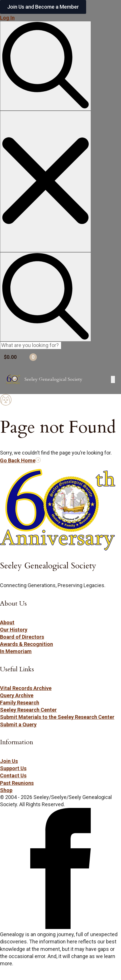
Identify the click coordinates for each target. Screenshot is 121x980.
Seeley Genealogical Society (53, 379)
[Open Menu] (113, 379)
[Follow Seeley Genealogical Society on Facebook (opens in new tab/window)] (60, 927)
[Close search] (46, 181)
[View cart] (60, 357)
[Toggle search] (46, 66)
